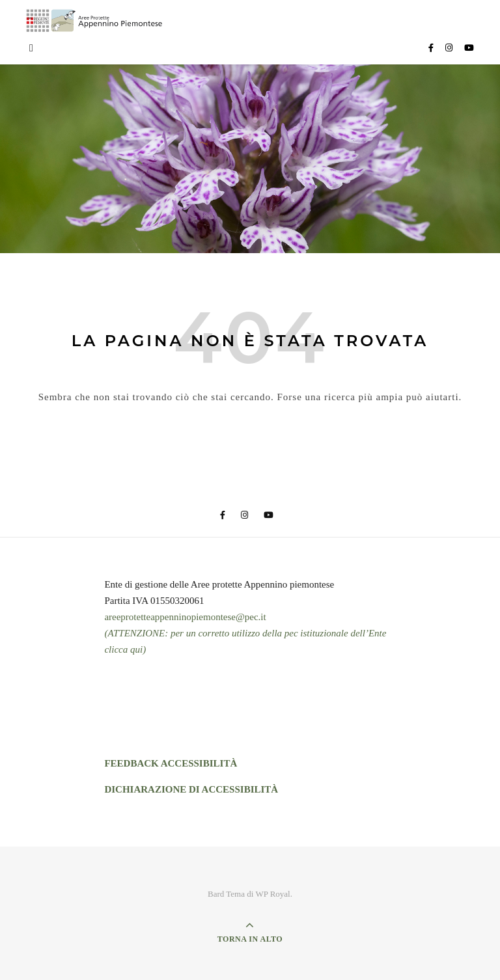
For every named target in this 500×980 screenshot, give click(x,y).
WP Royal (272, 894)
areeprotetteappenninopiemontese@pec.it (185, 617)
